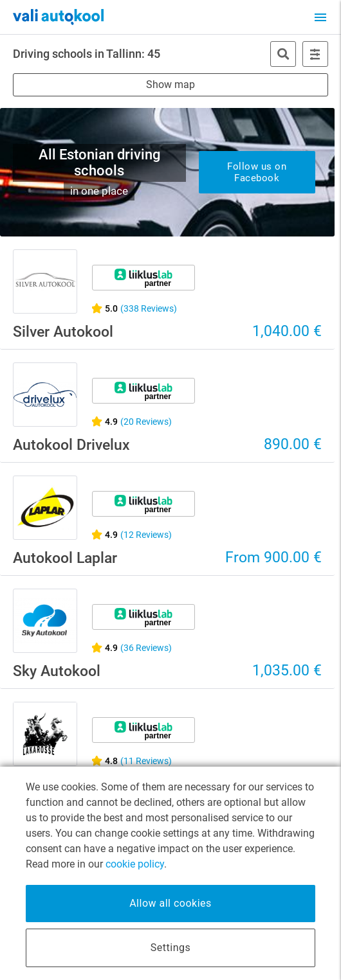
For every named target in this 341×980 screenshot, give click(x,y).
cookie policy (135, 864)
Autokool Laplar (65, 558)
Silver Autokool (63, 332)
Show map (170, 85)
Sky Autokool (57, 671)
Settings (170, 948)
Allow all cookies (170, 903)
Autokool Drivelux (71, 445)
